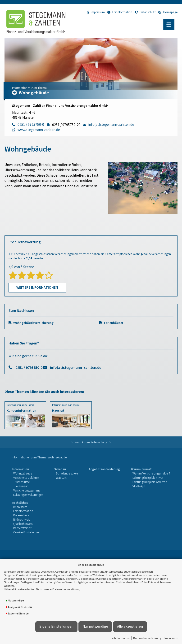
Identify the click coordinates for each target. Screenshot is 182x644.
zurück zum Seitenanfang (91, 442)
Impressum (171, 638)
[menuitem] (27, 482)
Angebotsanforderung (104, 469)
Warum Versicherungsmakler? (151, 473)
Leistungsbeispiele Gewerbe (150, 482)
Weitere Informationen (37, 287)
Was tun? (62, 478)
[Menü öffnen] (169, 24)
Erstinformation (120, 638)
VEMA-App (139, 486)
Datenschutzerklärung (147, 638)
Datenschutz (145, 12)
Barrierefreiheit (22, 528)
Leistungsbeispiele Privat (148, 478)
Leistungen (22, 486)
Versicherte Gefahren (26, 478)
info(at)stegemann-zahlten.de (76, 367)
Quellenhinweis (23, 524)
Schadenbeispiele (67, 473)
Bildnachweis (22, 519)
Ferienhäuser (114, 323)
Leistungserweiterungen (28, 495)
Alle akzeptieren (130, 626)
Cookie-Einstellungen (27, 532)
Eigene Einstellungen (56, 626)
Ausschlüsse (22, 482)
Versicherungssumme (27, 490)
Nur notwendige (95, 626)
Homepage (168, 12)
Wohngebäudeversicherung (33, 323)
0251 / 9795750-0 (29, 367)
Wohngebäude (23, 473)
